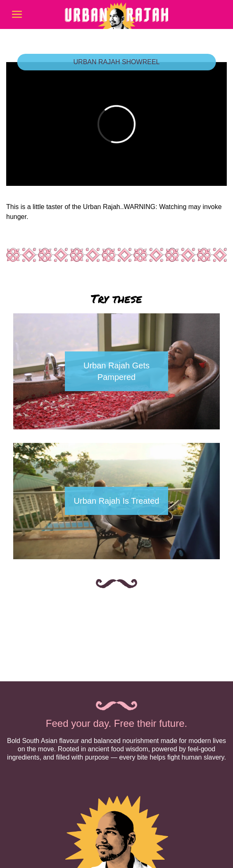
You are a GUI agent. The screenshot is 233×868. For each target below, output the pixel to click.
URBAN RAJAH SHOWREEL (117, 62)
